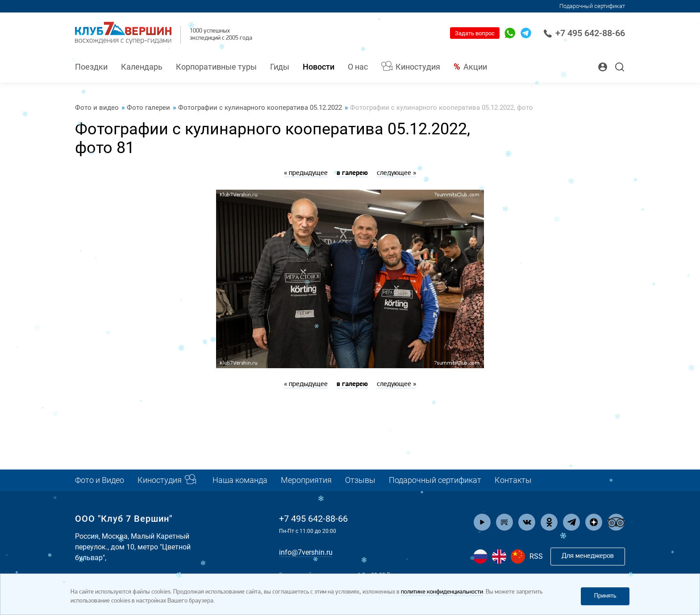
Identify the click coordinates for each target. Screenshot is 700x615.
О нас (358, 67)
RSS (536, 556)
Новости (319, 67)
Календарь (142, 67)
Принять (605, 596)
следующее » (396, 173)
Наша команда (240, 480)
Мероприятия (306, 480)
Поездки (91, 67)
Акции (475, 67)
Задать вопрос (475, 33)
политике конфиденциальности (442, 592)
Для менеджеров (588, 556)
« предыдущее (306, 173)
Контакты (513, 480)
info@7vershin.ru (306, 552)
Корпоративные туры (216, 67)
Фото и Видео (100, 480)
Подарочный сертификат (592, 6)
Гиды (280, 67)
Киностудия (418, 67)
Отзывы (360, 480)
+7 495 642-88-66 (584, 33)
